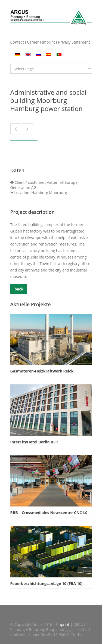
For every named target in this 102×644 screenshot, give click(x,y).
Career (33, 42)
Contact (17, 42)
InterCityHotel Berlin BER (34, 442)
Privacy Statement (74, 42)
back (19, 289)
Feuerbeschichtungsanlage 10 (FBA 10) (47, 583)
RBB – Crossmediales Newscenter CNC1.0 (49, 513)
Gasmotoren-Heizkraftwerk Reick (42, 371)
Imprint (48, 42)
